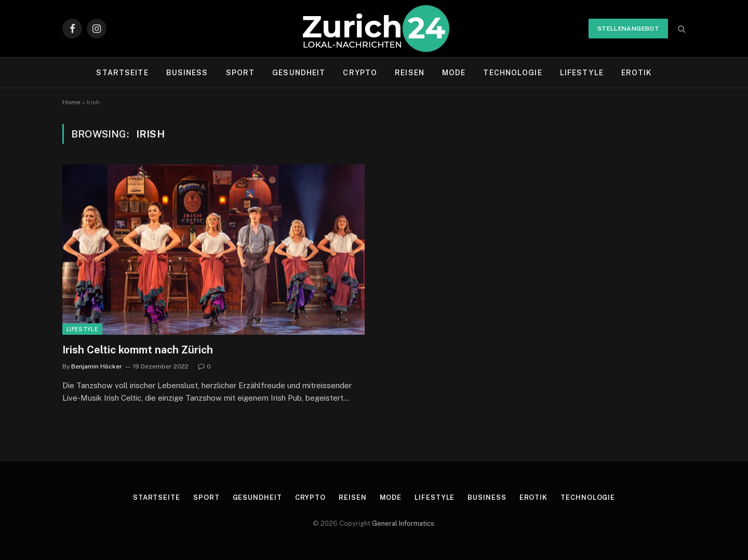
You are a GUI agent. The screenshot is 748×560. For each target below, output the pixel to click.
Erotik (637, 73)
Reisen (410, 73)
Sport (241, 73)
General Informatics (403, 523)
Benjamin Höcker (97, 366)
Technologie (512, 73)
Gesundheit (299, 73)
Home (71, 102)
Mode (454, 73)
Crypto (360, 73)
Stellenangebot (628, 29)
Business (187, 73)
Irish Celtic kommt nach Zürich (138, 350)
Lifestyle (582, 73)
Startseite (122, 73)
